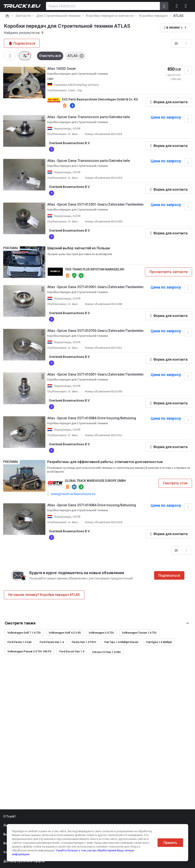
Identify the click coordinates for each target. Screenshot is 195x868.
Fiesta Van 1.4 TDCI (84, 642)
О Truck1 (10, 816)
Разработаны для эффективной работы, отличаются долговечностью (105, 462)
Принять (170, 843)
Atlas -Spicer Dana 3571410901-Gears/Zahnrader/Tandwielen (95, 287)
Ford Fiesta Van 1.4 (52, 642)
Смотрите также (20, 623)
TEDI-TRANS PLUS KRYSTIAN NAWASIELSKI (95, 269)
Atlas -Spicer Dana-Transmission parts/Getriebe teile (89, 117)
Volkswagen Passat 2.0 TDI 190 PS (29, 651)
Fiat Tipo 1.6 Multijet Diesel (121, 642)
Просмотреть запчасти (168, 272)
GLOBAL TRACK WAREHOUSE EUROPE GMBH (95, 481)
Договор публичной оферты (24, 861)
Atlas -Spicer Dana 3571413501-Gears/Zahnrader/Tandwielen (95, 204)
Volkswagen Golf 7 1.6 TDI (24, 633)
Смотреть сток (175, 483)
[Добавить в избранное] (188, 70)
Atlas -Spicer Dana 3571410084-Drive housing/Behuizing (92, 418)
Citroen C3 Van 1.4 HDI (106, 652)
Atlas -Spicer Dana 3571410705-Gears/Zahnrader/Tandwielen (95, 331)
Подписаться (169, 576)
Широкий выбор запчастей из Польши (79, 248)
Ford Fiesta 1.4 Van (19, 642)
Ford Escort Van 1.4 (72, 651)
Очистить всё (50, 56)
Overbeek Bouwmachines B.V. (70, 143)
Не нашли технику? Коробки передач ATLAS (44, 595)
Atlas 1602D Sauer (62, 69)
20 (176, 43)
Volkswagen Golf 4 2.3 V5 (65, 633)
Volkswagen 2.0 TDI (101, 633)
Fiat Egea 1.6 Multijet (159, 642)
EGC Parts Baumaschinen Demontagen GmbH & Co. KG (100, 99)
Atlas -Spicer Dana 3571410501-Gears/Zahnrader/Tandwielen (95, 374)
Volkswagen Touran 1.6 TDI (139, 633)
